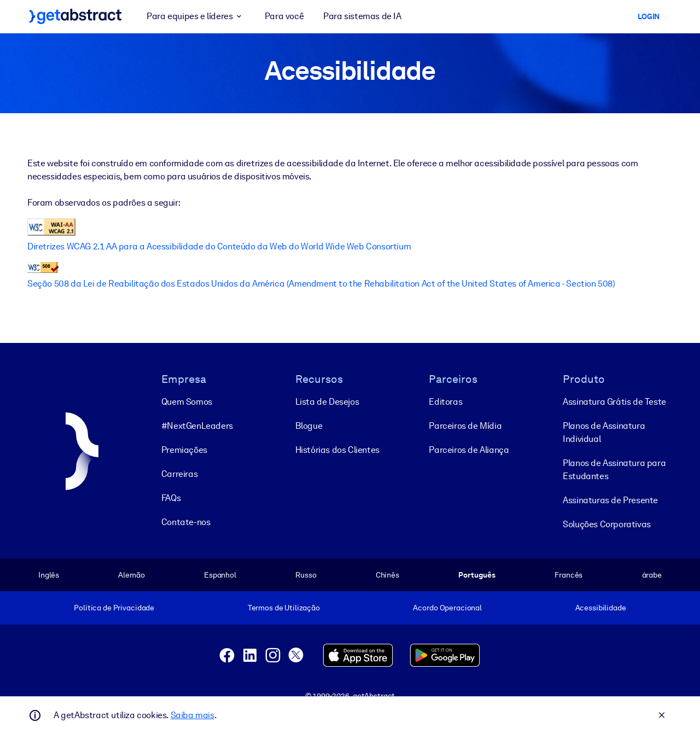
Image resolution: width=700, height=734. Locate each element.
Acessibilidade (601, 608)
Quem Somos (187, 402)
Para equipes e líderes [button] (196, 16)
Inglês (49, 575)
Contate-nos (186, 522)
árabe (652, 575)
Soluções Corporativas (607, 524)
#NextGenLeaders (197, 426)
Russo (306, 575)
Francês (568, 575)
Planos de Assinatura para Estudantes (614, 470)
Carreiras (179, 474)
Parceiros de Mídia (465, 426)
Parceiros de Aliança (469, 450)
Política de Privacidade (114, 608)
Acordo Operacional (447, 608)
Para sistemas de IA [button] (362, 16)
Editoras (445, 402)
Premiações (184, 450)
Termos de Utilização (284, 608)
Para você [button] (284, 16)
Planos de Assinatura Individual (604, 432)
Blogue (309, 426)
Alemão (131, 575)
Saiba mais (192, 715)
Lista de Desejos (327, 402)
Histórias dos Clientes (337, 450)
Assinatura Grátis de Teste (614, 402)
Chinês (387, 575)
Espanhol (220, 575)
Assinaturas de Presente (610, 500)
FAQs (171, 498)
